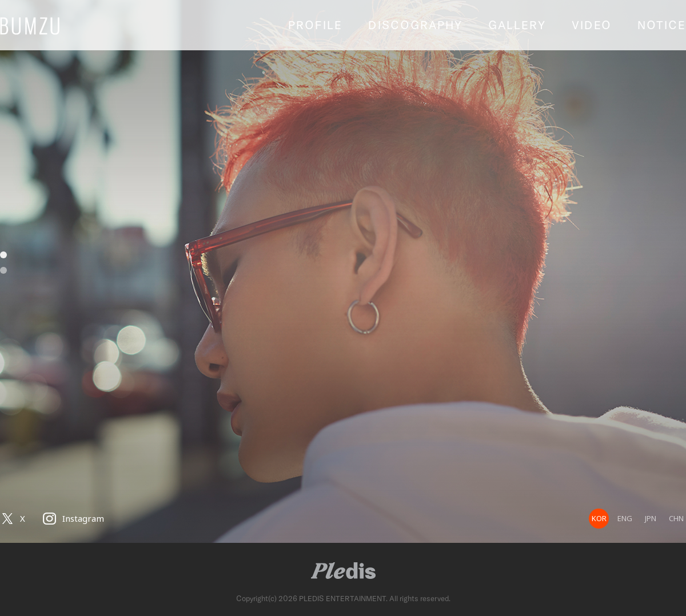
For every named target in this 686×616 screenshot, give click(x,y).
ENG (625, 518)
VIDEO (592, 25)
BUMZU (51, 26)
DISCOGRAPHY (415, 25)
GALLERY (517, 25)
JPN (651, 518)
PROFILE (315, 25)
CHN (676, 518)
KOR (599, 518)
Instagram (83, 518)
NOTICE (662, 25)
